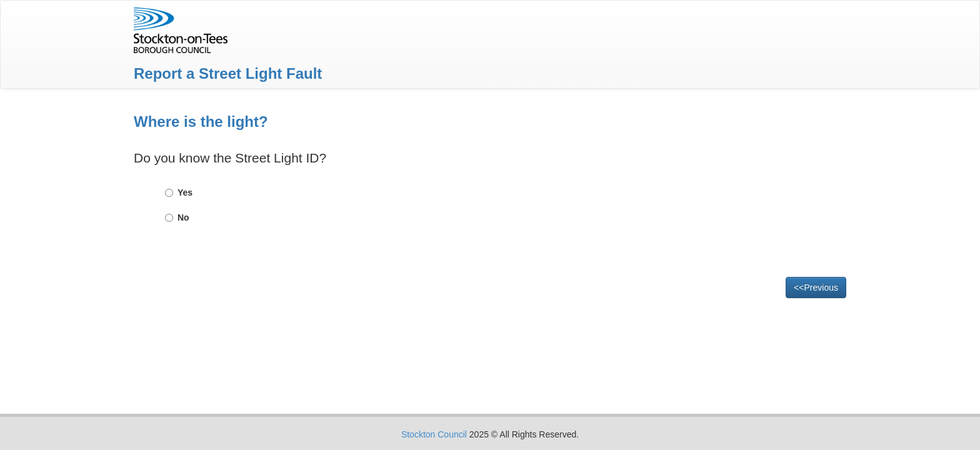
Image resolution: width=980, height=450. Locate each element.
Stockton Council (434, 434)
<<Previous (816, 287)
